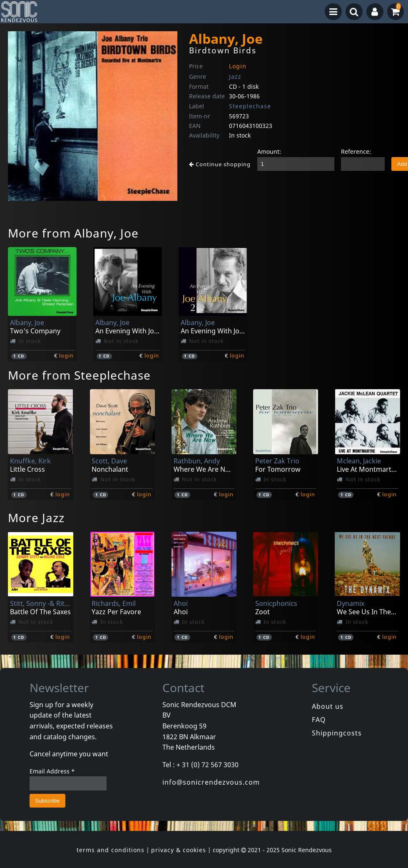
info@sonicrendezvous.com (211, 782)
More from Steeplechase (79, 375)
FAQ (319, 720)
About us (328, 706)
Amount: (269, 151)
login (66, 355)
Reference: (356, 151)
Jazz (235, 76)
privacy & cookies (179, 850)
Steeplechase (250, 106)
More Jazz (36, 518)
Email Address (52, 771)
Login (238, 66)
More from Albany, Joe (73, 233)
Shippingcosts (337, 733)
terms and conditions (111, 850)
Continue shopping (220, 164)
